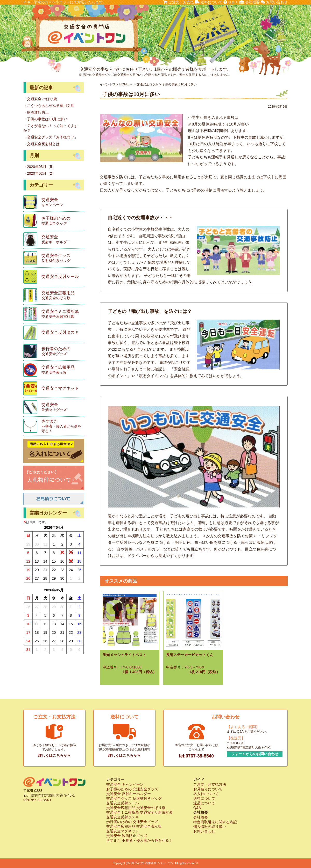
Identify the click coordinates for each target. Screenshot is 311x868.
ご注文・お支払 (179, 2)
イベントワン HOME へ (116, 84)
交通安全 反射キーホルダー (129, 794)
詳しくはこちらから (54, 755)
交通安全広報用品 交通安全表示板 (134, 826)
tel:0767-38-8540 (196, 756)
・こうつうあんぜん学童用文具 (49, 106)
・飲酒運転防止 (36, 112)
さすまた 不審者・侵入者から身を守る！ (139, 840)
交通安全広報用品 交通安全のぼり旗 (136, 808)
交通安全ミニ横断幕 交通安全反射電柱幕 (139, 812)
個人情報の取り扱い (210, 827)
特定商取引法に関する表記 (215, 822)
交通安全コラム (147, 84)
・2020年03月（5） (40, 167)
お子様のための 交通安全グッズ (132, 789)
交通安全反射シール (123, 803)
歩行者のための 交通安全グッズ (132, 822)
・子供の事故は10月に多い (45, 119)
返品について (204, 803)
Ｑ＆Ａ (231, 2)
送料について (209, 2)
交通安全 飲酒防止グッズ (127, 836)
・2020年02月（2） (40, 173)
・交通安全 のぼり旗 (40, 99)
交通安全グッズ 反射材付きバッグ (134, 798)
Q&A (197, 808)
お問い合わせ (274, 2)
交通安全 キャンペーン (125, 784)
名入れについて (206, 794)
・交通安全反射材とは (41, 144)
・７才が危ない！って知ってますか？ (51, 128)
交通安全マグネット (123, 831)
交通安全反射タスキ (123, 817)
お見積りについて (208, 789)
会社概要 (250, 2)
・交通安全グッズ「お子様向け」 (51, 137)
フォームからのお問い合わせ (255, 754)
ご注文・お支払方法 (210, 784)
